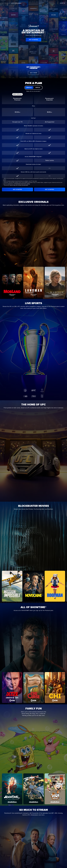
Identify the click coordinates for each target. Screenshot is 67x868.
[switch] (33, 88)
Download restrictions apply (23, 184)
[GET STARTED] (17, 189)
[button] (66, 688)
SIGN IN (63, 3)
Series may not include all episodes (19, 185)
